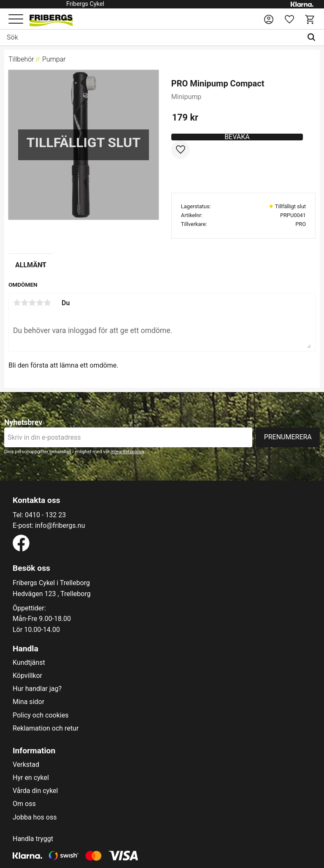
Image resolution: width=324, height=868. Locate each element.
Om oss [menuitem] (24, 804)
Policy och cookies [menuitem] (40, 715)
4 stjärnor (40, 303)
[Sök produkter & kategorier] (151, 38)
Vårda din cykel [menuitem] (35, 791)
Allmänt (31, 265)
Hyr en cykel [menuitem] (31, 778)
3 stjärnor (32, 303)
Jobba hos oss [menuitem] (35, 817)
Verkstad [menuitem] (26, 765)
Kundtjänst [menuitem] (29, 663)
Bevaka (237, 137)
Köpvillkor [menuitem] (27, 676)
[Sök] (313, 38)
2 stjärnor (24, 303)
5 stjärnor (47, 303)
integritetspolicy (127, 452)
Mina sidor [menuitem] (28, 702)
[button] (16, 20)
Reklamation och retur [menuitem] (46, 728)
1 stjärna (17, 303)
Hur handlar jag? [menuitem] (37, 689)
